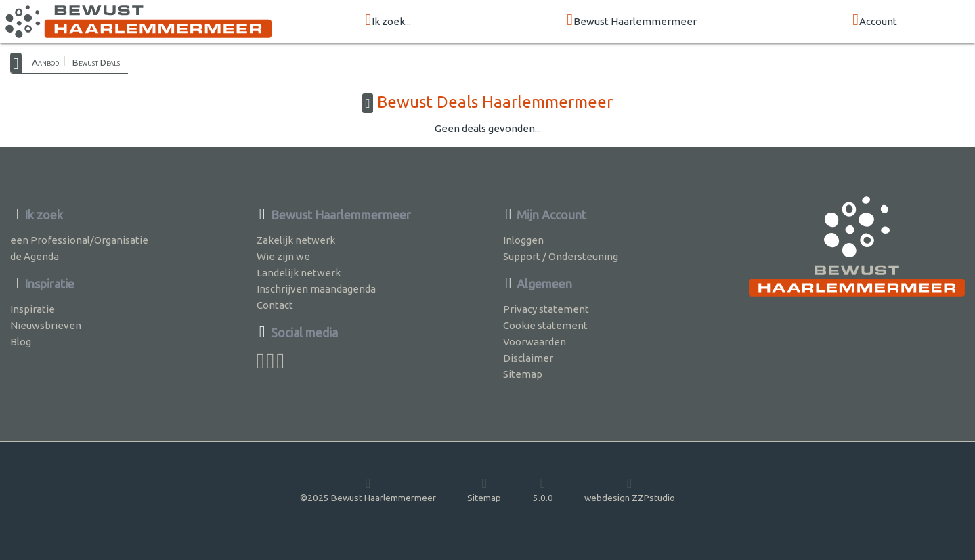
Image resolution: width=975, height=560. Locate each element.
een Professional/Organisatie (79, 240)
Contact (275, 305)
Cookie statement (545, 325)
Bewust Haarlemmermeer (632, 21)
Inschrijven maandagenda (316, 289)
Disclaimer (528, 358)
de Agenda (35, 256)
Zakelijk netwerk (296, 240)
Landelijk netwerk (299, 273)
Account (875, 21)
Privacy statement (546, 309)
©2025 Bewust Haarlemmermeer (368, 490)
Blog (21, 342)
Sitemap (523, 374)
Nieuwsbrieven (46, 325)
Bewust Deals (96, 62)
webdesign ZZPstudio (630, 490)
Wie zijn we (283, 256)
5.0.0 (543, 490)
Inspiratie (32, 309)
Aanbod (45, 62)
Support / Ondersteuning (561, 256)
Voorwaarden (535, 342)
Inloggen (523, 240)
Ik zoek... (388, 21)
